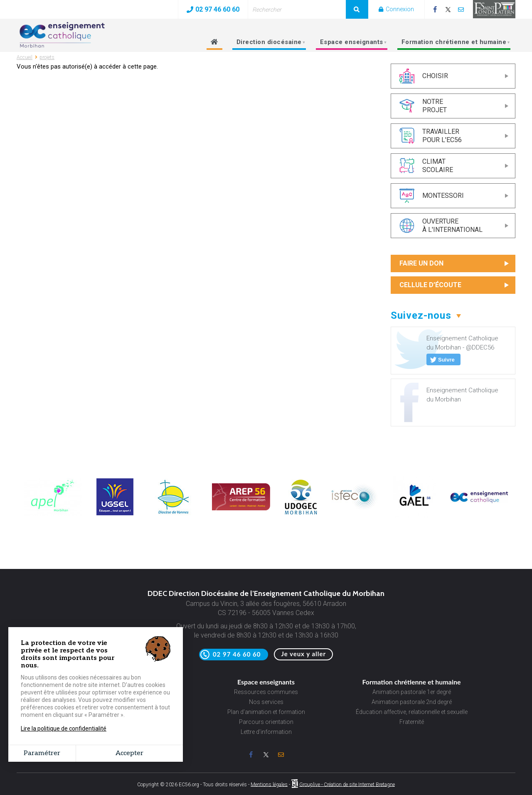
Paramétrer (42, 753)
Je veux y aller (303, 654)
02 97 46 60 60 (213, 9)
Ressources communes (266, 692)
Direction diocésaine (268, 44)
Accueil (25, 57)
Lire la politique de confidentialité (64, 729)
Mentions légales (269, 784)
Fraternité (412, 722)
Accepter (129, 753)
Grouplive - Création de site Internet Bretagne (347, 784)
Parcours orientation (266, 722)
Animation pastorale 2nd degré (412, 702)
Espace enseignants (351, 44)
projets (47, 57)
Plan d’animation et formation (266, 712)
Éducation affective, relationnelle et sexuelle (412, 712)
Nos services (266, 702)
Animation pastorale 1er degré (412, 692)
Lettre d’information (266, 732)
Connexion (396, 9)
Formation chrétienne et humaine (453, 44)
